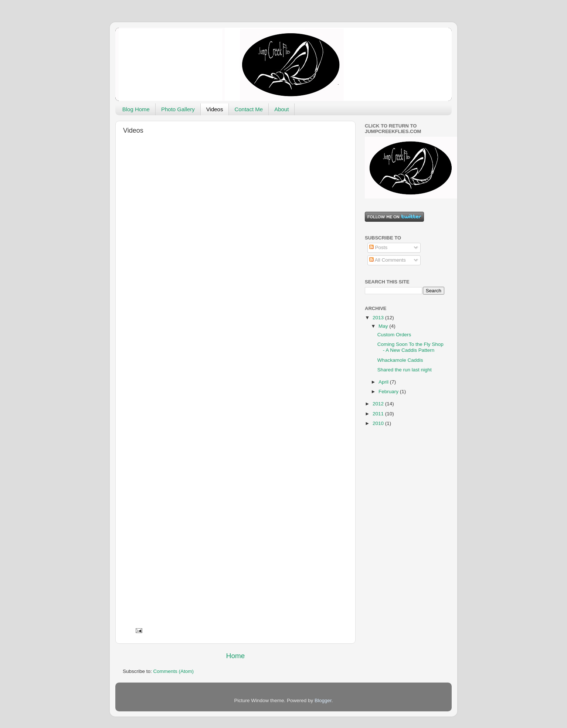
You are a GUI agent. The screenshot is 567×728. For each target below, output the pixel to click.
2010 (379, 423)
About (281, 109)
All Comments (388, 260)
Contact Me (249, 109)
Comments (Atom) (174, 671)
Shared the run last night (405, 370)
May (384, 326)
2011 (379, 414)
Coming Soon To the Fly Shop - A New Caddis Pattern (410, 347)
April (384, 382)
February (389, 392)
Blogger (323, 700)
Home (235, 656)
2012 (379, 404)
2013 (379, 318)
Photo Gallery (178, 109)
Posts (378, 247)
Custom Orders (394, 335)
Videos (215, 109)
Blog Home (136, 109)
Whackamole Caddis (400, 360)
